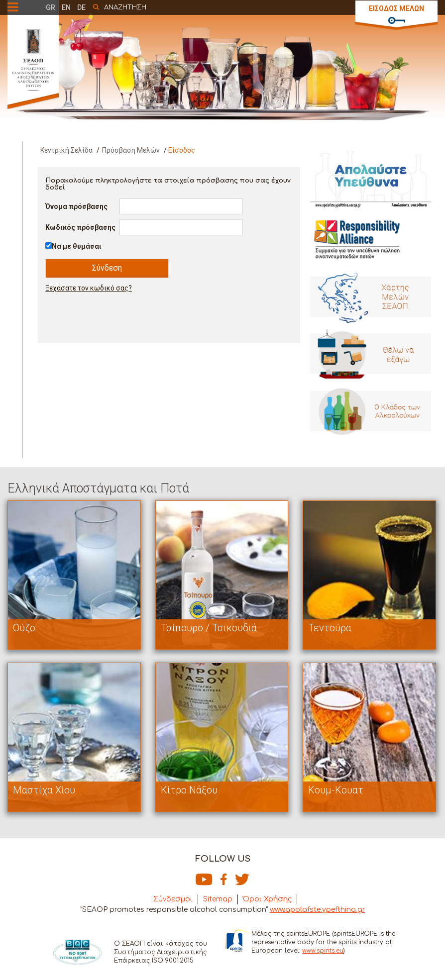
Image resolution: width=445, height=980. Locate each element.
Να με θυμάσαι (77, 246)
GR (51, 7)
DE (81, 7)
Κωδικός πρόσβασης (80, 227)
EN (66, 7)
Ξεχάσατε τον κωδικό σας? (89, 288)
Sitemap (218, 899)
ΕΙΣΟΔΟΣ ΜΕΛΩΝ (396, 8)
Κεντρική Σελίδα (66, 150)
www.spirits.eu (323, 951)
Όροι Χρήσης (267, 899)
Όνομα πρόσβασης (76, 206)
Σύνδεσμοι (173, 899)
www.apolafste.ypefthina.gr (318, 910)
